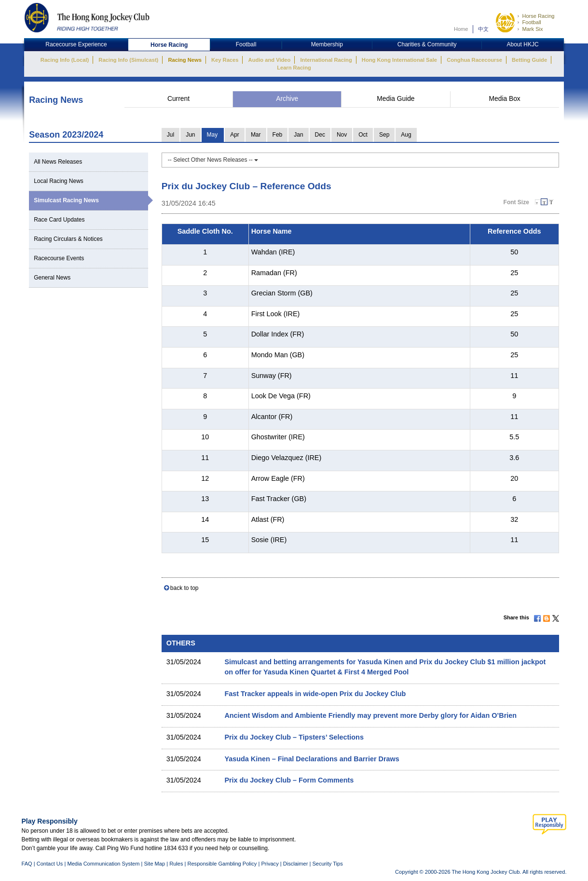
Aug (406, 135)
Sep (384, 135)
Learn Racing (294, 68)
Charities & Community (427, 44)
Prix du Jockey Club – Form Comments (289, 780)
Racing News (185, 60)
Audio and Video (270, 60)
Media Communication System (103, 864)
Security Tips (327, 864)
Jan (298, 135)
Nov (342, 135)
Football (531, 22)
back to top (185, 588)
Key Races (225, 60)
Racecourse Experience (76, 44)
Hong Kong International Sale (399, 60)
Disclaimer (296, 864)
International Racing (326, 60)
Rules (177, 864)
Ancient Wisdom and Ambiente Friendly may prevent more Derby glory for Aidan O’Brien (370, 715)
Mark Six (532, 29)
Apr (235, 135)
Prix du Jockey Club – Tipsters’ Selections (294, 737)
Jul (171, 135)
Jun (190, 135)
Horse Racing (538, 16)
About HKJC (523, 44)
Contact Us (50, 864)
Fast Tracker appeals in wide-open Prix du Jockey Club (315, 694)
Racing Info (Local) (65, 60)
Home (461, 29)
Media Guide (396, 99)
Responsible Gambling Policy (222, 864)
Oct (363, 135)
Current (178, 99)
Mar (256, 135)
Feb (278, 135)
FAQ (27, 864)
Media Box (505, 99)
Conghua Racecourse (474, 60)
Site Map (154, 864)
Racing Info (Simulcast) (128, 60)
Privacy (270, 864)
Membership (327, 44)
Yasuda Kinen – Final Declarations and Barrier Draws (312, 759)
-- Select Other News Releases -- (213, 160)
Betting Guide (529, 60)
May (212, 135)
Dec (320, 135)
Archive (287, 99)
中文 (483, 29)
